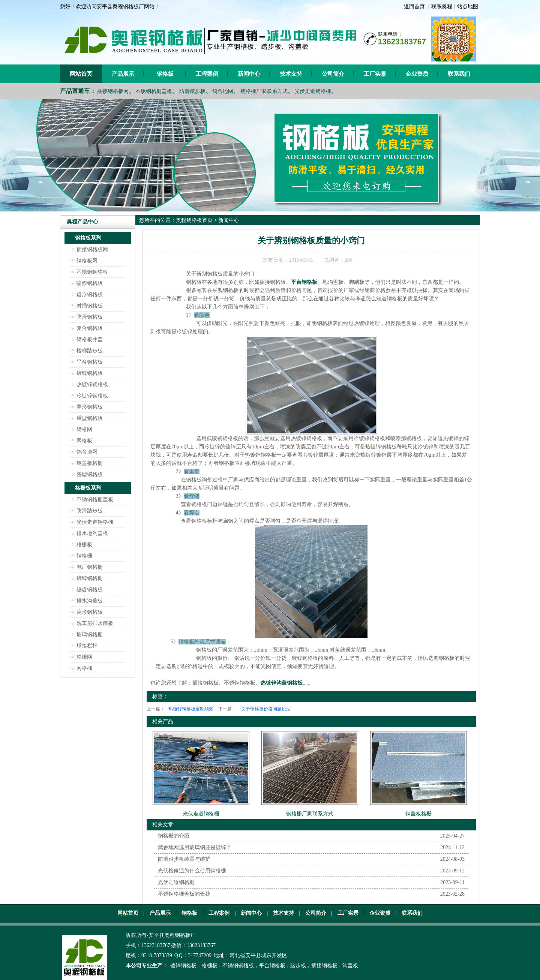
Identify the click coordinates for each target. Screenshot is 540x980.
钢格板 (165, 74)
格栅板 (84, 545)
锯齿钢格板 (90, 590)
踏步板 (298, 966)
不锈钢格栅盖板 (154, 91)
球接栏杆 (87, 646)
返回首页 (414, 7)
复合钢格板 (90, 328)
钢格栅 (84, 556)
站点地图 (468, 7)
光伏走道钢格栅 (313, 91)
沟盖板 (350, 966)
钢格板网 (87, 261)
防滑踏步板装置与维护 (184, 859)
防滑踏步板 (192, 91)
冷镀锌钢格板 (92, 396)
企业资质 (417, 74)
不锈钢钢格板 (92, 272)
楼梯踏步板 (90, 351)
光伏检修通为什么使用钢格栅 (192, 871)
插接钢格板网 (113, 91)
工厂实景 (375, 74)
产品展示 (123, 74)
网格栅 (84, 668)
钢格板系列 (88, 238)
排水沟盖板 (90, 601)
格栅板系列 (88, 488)
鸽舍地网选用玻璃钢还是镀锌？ (195, 847)
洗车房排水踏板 (95, 623)
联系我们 (459, 74)
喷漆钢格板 (90, 283)
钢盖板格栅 (90, 463)
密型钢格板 (90, 474)
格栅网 (84, 657)
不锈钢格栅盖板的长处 (184, 894)
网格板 (84, 441)
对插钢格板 (90, 306)
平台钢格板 (90, 362)
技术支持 (291, 74)
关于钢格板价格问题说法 (266, 709)
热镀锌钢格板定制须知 (191, 709)
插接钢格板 (324, 966)
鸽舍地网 (223, 91)
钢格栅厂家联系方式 (264, 91)
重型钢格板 (90, 418)
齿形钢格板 (90, 294)
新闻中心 (249, 74)
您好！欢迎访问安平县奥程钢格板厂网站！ (110, 7)
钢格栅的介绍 (174, 836)
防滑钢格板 (90, 317)
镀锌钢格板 (90, 373)
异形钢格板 (90, 407)
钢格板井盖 (90, 339)
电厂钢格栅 (90, 567)
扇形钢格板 (90, 612)
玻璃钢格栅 (90, 635)
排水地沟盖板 (92, 533)
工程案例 (207, 74)
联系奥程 (442, 7)
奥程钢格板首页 (194, 220)
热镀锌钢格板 (92, 384)
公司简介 (333, 74)
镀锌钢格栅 (90, 578)
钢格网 (84, 429)
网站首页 (81, 74)
